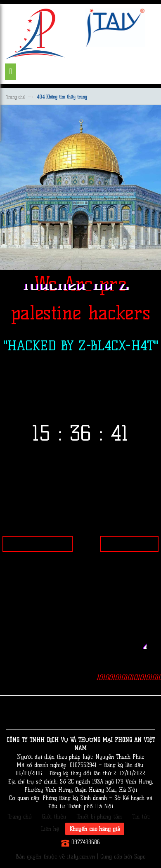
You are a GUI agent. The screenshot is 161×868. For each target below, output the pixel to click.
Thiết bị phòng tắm (99, 816)
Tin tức (141, 816)
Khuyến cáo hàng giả (95, 829)
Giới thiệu (54, 816)
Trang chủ (16, 97)
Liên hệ (50, 829)
